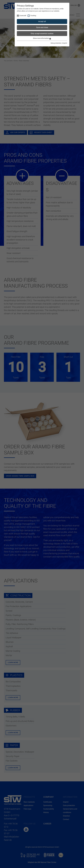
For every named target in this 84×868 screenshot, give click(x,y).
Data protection (56, 43)
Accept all (42, 21)
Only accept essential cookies (42, 34)
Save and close (42, 27)
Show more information (42, 38)
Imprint (65, 43)
